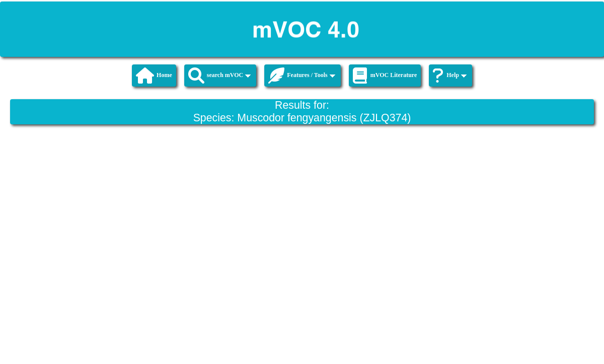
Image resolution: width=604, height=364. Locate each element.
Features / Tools (301, 76)
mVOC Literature (385, 76)
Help (450, 76)
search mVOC (220, 76)
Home (154, 76)
